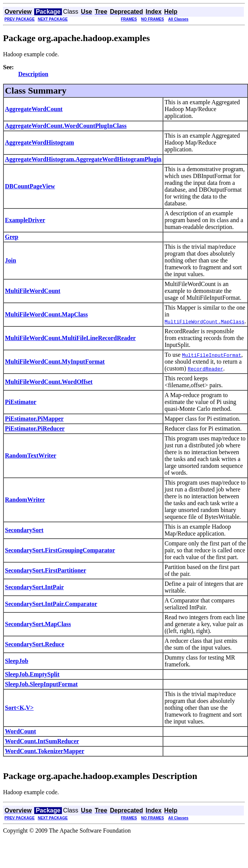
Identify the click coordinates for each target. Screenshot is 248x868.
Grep (12, 237)
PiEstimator (21, 402)
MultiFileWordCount (33, 291)
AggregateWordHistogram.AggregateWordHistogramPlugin (83, 159)
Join (10, 260)
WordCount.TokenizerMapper (45, 751)
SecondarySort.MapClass (38, 624)
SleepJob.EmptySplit (32, 674)
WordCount (21, 731)
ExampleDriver (25, 220)
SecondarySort (24, 530)
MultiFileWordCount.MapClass (46, 314)
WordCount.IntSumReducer (42, 741)
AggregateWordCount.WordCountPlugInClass (66, 126)
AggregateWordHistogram (39, 142)
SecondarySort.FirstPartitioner (46, 570)
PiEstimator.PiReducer (35, 428)
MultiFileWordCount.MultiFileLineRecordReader (70, 338)
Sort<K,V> (19, 708)
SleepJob (17, 661)
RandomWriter (25, 500)
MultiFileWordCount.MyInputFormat (55, 362)
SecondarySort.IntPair (34, 587)
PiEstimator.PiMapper (34, 419)
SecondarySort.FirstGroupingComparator (60, 550)
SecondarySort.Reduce (35, 644)
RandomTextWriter (31, 455)
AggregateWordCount (34, 109)
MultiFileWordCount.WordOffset (49, 382)
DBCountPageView (30, 186)
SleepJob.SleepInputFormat (41, 684)
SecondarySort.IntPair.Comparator (51, 604)
